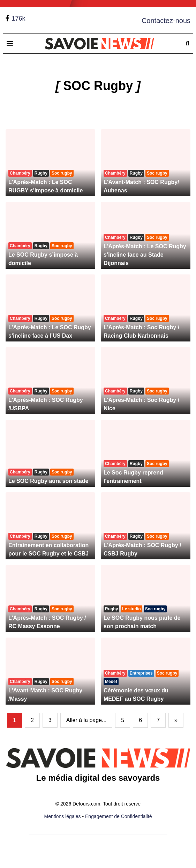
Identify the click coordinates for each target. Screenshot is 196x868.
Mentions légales (63, 816)
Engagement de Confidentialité (118, 816)
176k (18, 19)
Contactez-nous (166, 21)
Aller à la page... (86, 720)
